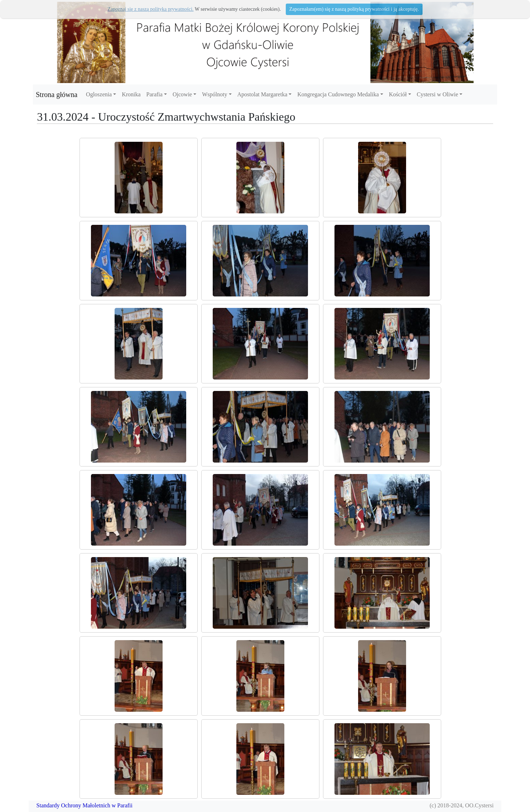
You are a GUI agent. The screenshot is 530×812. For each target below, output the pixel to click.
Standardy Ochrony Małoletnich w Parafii (85, 805)
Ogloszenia (99, 94)
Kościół (398, 94)
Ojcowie (182, 94)
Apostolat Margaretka (262, 94)
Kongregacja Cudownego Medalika (338, 94)
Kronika (131, 94)
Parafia (155, 94)
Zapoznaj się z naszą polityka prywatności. (150, 9)
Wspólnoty (215, 94)
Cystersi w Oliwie (438, 94)
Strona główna (57, 95)
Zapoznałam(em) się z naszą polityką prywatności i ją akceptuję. (354, 9)
